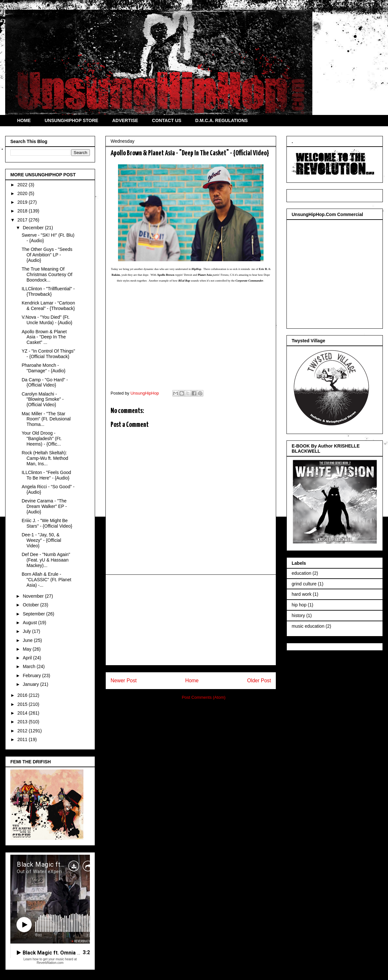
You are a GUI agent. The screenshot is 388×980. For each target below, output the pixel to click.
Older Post (259, 681)
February (32, 676)
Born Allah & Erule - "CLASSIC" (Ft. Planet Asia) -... (46, 580)
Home (192, 681)
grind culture (304, 584)
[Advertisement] (191, 620)
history (298, 615)
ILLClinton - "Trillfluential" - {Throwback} (48, 291)
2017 (23, 220)
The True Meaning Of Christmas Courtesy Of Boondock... (47, 274)
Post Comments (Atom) (204, 697)
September (34, 614)
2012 (23, 731)
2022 (23, 185)
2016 (23, 695)
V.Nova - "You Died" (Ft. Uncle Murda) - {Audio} (47, 320)
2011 (23, 739)
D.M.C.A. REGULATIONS (221, 120)
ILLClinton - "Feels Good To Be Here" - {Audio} (46, 475)
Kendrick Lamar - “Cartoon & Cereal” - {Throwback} (48, 306)
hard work (302, 594)
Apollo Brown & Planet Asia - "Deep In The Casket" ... (44, 337)
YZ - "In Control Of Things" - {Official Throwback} (48, 354)
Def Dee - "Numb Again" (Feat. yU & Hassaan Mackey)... (46, 560)
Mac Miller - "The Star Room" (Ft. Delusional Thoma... (46, 419)
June (28, 640)
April (28, 658)
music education (308, 626)
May (27, 649)
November (34, 596)
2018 (23, 211)
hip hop (299, 605)
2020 (23, 193)
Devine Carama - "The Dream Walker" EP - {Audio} (44, 506)
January (31, 684)
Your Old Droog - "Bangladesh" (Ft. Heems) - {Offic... (42, 438)
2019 (23, 202)
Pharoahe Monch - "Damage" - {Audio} (43, 368)
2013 (23, 722)
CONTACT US (167, 120)
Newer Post (124, 681)
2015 (23, 704)
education (302, 573)
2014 (23, 713)
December (34, 228)
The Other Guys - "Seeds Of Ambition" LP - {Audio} (47, 255)
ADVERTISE (125, 120)
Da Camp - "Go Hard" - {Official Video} (45, 382)
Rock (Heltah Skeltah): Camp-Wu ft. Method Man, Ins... (45, 458)
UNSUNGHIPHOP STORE (71, 120)
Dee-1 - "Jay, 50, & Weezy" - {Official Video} (41, 540)
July (27, 631)
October (31, 605)
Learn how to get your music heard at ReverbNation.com (50, 961)
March (30, 666)
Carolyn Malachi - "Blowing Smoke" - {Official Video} (43, 399)
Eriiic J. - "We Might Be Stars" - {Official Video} (47, 523)
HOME (24, 120)
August (30, 623)
